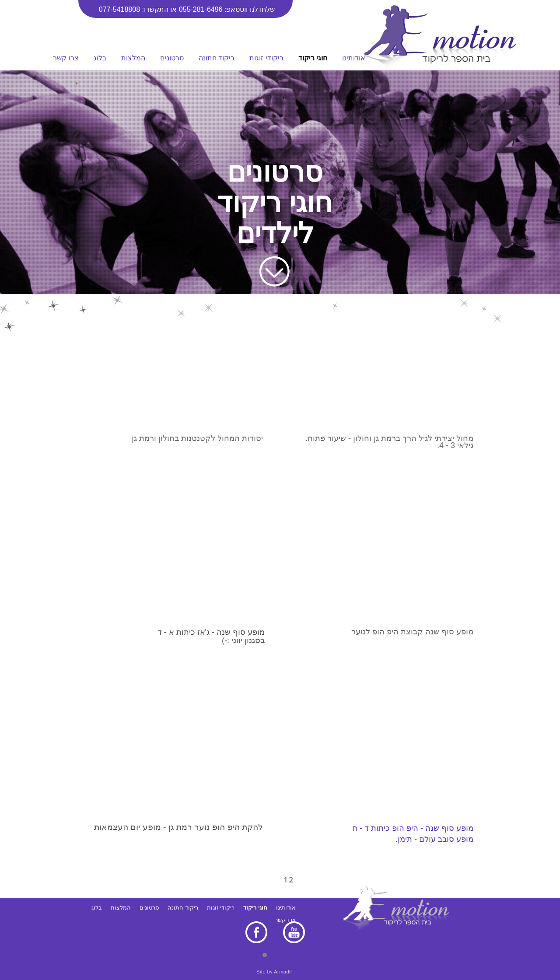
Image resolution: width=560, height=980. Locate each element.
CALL (16, 146)
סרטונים (172, 58)
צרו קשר (66, 58)
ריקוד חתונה (217, 58)
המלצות (133, 58)
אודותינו (354, 58)
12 (291, 880)
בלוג (100, 58)
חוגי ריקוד (313, 58)
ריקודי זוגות (266, 58)
